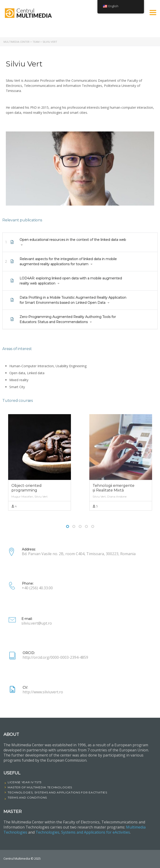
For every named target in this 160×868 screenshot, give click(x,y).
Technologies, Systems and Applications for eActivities (83, 832)
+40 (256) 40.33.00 (37, 588)
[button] (80, 242)
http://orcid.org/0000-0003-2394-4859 (55, 657)
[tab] (80, 242)
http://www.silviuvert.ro (43, 692)
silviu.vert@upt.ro (37, 623)
